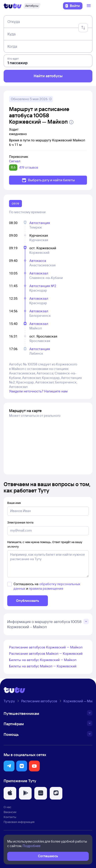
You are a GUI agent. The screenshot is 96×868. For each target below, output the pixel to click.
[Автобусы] (32, 6)
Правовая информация (19, 822)
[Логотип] (13, 6)
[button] (9, 766)
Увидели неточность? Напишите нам (38, 391)
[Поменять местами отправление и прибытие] (83, 28)
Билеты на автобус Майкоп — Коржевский (43, 666)
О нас (7, 807)
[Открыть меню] (89, 6)
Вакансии (10, 812)
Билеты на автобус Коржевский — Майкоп (43, 660)
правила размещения (46, 588)
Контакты (10, 817)
